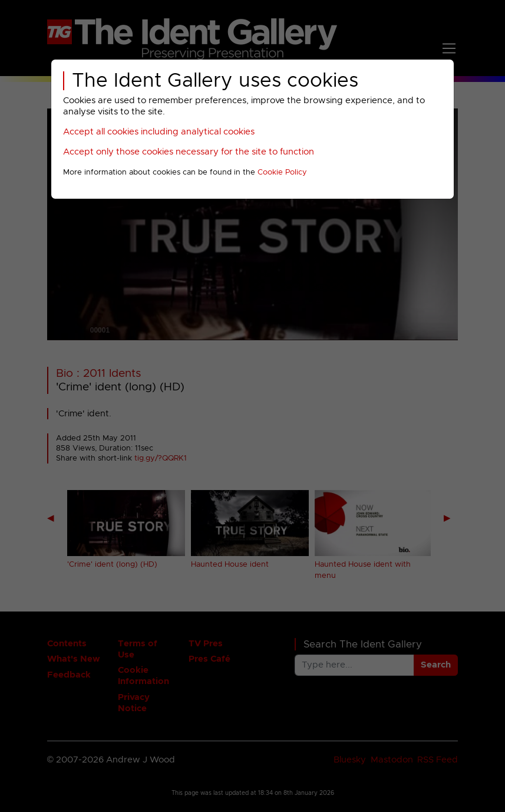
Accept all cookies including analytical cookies (159, 132)
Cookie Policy (282, 172)
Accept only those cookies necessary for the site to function (189, 152)
